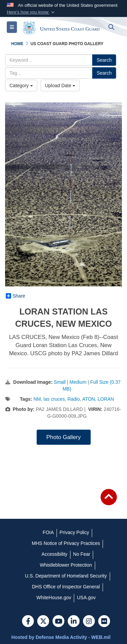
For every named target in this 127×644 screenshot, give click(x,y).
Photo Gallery (64, 437)
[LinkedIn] (74, 622)
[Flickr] (104, 622)
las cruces (54, 399)
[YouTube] (58, 622)
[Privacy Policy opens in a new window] (74, 532)
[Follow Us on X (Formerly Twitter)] (43, 622)
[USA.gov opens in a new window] (86, 598)
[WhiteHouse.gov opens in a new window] (54, 598)
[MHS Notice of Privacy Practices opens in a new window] (66, 543)
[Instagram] (89, 622)
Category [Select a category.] (21, 86)
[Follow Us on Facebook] (28, 622)
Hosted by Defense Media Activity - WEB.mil (61, 637)
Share (15, 296)
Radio (74, 399)
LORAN (106, 399)
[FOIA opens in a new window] (48, 532)
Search (104, 60)
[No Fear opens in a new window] (82, 554)
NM (37, 399)
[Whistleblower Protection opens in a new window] (66, 565)
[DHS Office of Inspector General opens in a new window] (66, 587)
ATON (89, 399)
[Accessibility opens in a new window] (55, 554)
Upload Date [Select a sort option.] (60, 86)
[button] (31, 12)
